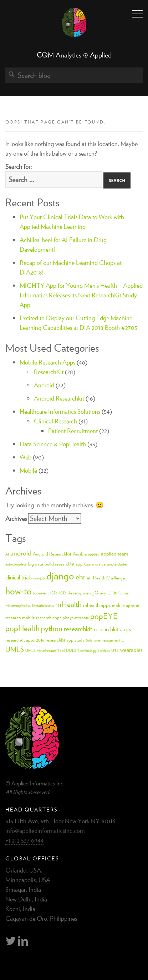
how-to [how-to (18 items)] (19, 591)
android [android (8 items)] (21, 553)
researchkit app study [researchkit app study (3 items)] (65, 640)
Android (44, 385)
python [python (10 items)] (52, 628)
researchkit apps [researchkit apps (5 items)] (112, 629)
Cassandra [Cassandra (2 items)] (92, 564)
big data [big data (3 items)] (35, 564)
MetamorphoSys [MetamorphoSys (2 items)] (18, 605)
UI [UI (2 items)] (124, 640)
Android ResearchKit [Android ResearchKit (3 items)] (52, 554)
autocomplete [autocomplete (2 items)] (16, 564)
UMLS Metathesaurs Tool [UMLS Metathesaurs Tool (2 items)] (45, 650)
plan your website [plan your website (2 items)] (76, 618)
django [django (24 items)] (60, 576)
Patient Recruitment (73, 431)
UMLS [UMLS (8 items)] (15, 649)
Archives (16, 519)
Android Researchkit (59, 398)
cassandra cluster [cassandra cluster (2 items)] (114, 564)
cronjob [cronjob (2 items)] (39, 578)
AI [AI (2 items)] (7, 554)
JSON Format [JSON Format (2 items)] (119, 593)
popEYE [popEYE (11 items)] (104, 616)
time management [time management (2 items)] (107, 640)
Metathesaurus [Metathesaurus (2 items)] (43, 605)
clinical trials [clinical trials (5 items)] (19, 577)
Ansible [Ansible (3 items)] (80, 554)
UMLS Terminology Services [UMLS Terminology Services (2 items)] (88, 650)
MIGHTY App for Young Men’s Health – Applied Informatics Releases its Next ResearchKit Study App (81, 295)
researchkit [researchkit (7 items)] (78, 629)
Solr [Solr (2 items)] (89, 640)
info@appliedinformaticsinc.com (45, 831)
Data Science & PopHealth (53, 444)
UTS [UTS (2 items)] (115, 650)
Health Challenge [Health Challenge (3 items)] (109, 578)
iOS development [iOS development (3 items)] (76, 593)
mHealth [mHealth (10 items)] (68, 604)
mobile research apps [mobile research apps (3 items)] (42, 617)
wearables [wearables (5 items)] (131, 650)
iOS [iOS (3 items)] (54, 593)
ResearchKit (49, 372)
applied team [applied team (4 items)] (114, 554)
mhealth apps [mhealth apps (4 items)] (97, 605)
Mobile (28, 470)
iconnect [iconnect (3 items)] (41, 593)
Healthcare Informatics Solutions (60, 411)
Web (25, 457)
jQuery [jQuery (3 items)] (100, 593)
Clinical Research (55, 421)
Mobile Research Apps (47, 362)
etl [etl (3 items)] (89, 578)
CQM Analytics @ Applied (74, 55)
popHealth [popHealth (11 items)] (22, 628)
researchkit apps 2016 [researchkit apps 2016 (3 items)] (25, 640)
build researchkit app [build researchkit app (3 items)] (64, 564)
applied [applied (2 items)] (94, 554)
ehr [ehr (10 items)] (81, 577)
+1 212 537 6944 (25, 840)
